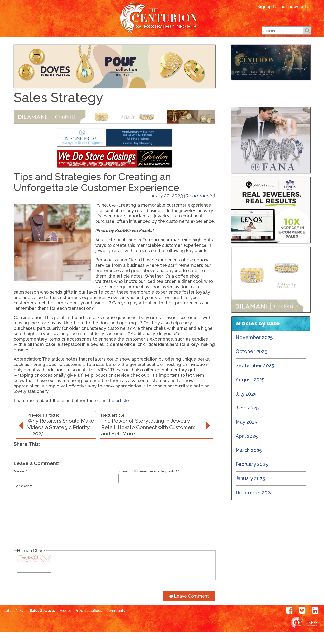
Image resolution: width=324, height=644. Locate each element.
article (122, 412)
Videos (66, 622)
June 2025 (247, 419)
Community (116, 622)
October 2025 (251, 363)
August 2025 (250, 391)
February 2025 (252, 476)
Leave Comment (189, 608)
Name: (21, 483)
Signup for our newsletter (284, 6)
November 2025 (254, 349)
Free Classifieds (243, 45)
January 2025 (250, 490)
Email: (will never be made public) (149, 483)
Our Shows (158, 45)
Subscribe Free (197, 45)
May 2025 (246, 434)
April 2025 (247, 448)
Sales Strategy (43, 622)
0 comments (200, 207)
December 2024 (254, 504)
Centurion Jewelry (162, 18)
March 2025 (249, 462)
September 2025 (255, 377)
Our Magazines (119, 45)
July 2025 (246, 406)
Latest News (78, 45)
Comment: (24, 498)
